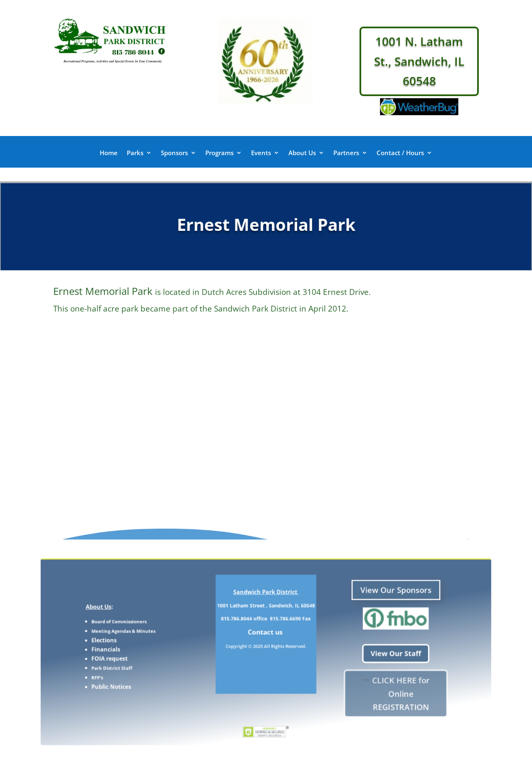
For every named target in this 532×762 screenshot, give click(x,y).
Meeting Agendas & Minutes (171, 638)
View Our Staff (353, 653)
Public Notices (163, 675)
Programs (219, 153)
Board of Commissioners (168, 631)
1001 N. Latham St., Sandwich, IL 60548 (419, 61)
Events (261, 153)
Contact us (266, 638)
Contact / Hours (400, 153)
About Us (302, 153)
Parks (135, 153)
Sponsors (174, 153)
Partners (346, 153)
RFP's (154, 669)
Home (109, 153)
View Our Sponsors (352, 610)
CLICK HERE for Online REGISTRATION (356, 679)
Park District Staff (164, 663)
